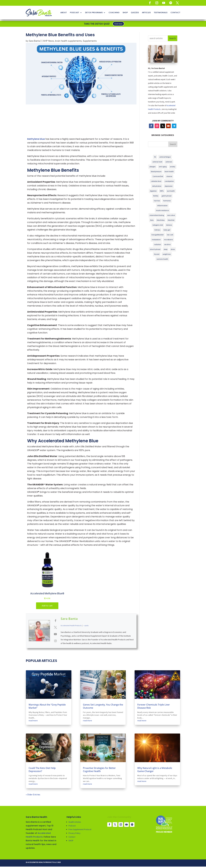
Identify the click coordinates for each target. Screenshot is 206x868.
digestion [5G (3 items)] (153, 191)
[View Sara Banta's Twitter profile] (55, 627)
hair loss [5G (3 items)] (157, 201)
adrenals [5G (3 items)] (169, 162)
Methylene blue (36, 139)
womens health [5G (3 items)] (162, 259)
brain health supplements (68, 41)
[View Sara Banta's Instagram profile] (55, 641)
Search (173, 144)
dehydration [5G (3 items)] (157, 186)
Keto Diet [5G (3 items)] (171, 220)
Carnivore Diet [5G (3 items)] (158, 176)
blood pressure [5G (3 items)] (156, 171)
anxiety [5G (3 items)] (173, 167)
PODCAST (75, 13)
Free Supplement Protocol (80, 829)
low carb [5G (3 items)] (170, 235)
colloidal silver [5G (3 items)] (156, 181)
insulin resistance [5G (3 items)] (162, 210)
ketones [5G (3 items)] (169, 225)
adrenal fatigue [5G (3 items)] (165, 157)
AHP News (48, 41)
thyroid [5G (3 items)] (157, 254)
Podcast (72, 826)
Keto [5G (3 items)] (152, 220)
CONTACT (175, 13)
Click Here (118, 24)
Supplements (90, 41)
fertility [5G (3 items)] (156, 196)
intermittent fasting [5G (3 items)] (157, 215)
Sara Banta (34, 41)
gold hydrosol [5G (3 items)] (167, 196)
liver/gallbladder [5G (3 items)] (158, 235)
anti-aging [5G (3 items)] (163, 167)
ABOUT (64, 13)
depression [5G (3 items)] (169, 186)
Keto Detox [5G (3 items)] (161, 220)
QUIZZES (135, 13)
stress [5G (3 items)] (173, 249)
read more (33, 721)
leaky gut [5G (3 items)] (167, 230)
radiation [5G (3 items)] (158, 244)
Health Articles (75, 822)
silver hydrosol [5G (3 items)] (155, 249)
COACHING (114, 13)
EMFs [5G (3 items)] (162, 191)
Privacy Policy (74, 833)
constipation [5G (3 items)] (169, 181)
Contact (72, 837)
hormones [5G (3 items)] (167, 201)
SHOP (125, 13)
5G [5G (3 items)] (155, 157)
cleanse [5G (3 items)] (169, 176)
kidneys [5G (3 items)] (157, 230)
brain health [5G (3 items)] (169, 171)
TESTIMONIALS (161, 13)
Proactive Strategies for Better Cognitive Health (99, 770)
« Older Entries (33, 794)
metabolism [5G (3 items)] (156, 240)
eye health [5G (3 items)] (171, 191)
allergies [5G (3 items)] (152, 167)
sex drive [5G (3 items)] (167, 244)
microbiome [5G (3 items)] (168, 240)
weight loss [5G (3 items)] (167, 254)
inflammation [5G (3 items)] (162, 205)
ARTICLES (146, 13)
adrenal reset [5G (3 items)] (157, 162)
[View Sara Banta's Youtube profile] (55, 634)
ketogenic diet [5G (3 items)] (158, 225)
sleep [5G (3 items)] (166, 249)
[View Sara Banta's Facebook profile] (55, 621)
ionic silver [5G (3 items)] (171, 215)
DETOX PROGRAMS (94, 13)
